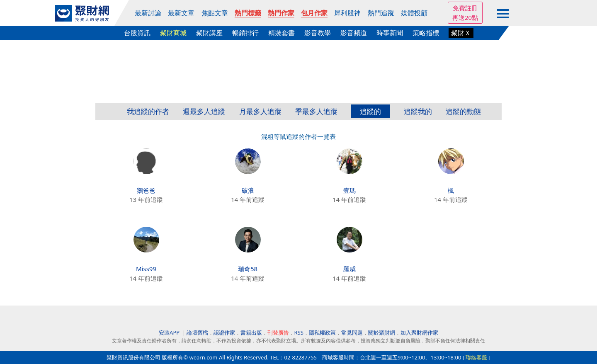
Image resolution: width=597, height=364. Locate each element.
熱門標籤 (248, 13)
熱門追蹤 (381, 13)
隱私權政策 (322, 332)
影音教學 (318, 33)
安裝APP (170, 332)
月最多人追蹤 (260, 111)
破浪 (248, 190)
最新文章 (181, 13)
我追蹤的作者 (148, 111)
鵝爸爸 (146, 190)
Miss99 (146, 269)
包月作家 (314, 13)
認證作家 (224, 332)
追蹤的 (370, 111)
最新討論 (148, 13)
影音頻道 (354, 33)
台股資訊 (137, 33)
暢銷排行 (245, 33)
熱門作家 (281, 13)
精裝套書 (282, 33)
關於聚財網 (382, 332)
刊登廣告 (278, 332)
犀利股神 (347, 13)
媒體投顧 (414, 13)
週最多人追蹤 (204, 111)
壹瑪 (349, 190)
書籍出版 (251, 332)
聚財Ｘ (461, 33)
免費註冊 (465, 8)
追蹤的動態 (463, 111)
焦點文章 (215, 13)
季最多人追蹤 (316, 111)
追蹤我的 (418, 111)
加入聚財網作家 (419, 332)
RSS (299, 332)
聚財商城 (173, 33)
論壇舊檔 (197, 332)
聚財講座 (209, 33)
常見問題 (352, 332)
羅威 (349, 269)
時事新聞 (390, 33)
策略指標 (426, 33)
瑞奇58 (248, 269)
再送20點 (465, 17)
